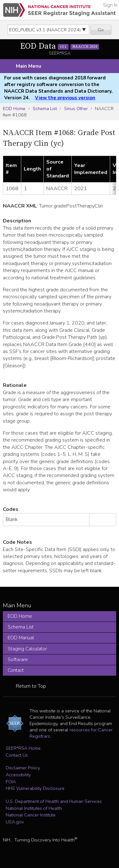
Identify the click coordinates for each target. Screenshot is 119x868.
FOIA (11, 782)
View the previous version (65, 98)
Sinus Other (76, 108)
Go (101, 30)
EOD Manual (21, 638)
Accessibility (18, 775)
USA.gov (15, 822)
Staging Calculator (27, 649)
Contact (16, 670)
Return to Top (31, 686)
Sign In (110, 5)
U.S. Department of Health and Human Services (54, 801)
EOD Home (14, 108)
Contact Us (17, 755)
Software (18, 660)
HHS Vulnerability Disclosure (35, 788)
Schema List (45, 108)
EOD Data (60, 46)
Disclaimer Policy (23, 768)
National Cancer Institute (31, 815)
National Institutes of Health (34, 808)
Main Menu (29, 66)
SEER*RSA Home (23, 748)
